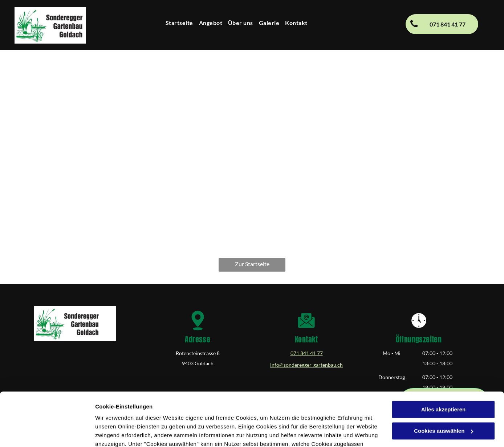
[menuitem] (179, 23)
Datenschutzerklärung (195, 413)
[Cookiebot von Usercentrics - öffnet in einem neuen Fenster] (47, 433)
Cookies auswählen (121, 433)
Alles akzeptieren (444, 361)
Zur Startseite (252, 264)
